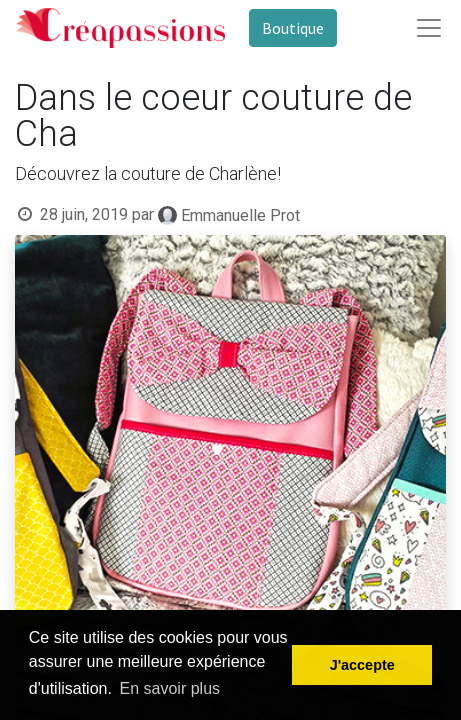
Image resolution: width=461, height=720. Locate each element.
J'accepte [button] (362, 665)
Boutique (293, 28)
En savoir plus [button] (170, 688)
